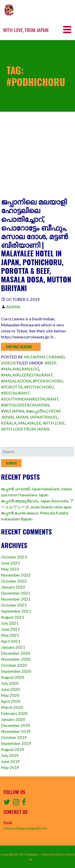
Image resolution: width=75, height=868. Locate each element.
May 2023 (10, 569)
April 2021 (11, 641)
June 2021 (10, 629)
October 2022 (14, 581)
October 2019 (14, 737)
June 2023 (10, 563)
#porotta (12, 387)
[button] (69, 30)
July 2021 (10, 623)
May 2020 (10, 695)
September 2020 (16, 671)
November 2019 (16, 731)
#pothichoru (39, 387)
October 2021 (14, 605)
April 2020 (11, 701)
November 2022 (16, 575)
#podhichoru (48, 381)
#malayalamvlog (20, 369)
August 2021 (13, 617)
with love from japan (25, 429)
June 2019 (10, 761)
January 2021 (13, 647)
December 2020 (16, 653)
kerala (9, 423)
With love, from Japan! (26, 30)
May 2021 (10, 635)
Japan (22, 417)
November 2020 (16, 659)
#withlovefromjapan (25, 405)
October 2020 (14, 665)
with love (54, 423)
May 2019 (10, 767)
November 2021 (16, 599)
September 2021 (16, 611)
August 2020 (13, 677)
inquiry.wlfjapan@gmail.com (25, 828)
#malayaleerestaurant (27, 375)
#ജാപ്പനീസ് (36, 411)
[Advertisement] (37, 157)
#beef (50, 363)
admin (13, 307)
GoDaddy (40, 859)
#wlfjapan (13, 411)
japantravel (44, 417)
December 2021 (16, 593)
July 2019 (10, 755)
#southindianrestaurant (30, 399)
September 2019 (16, 743)
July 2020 (10, 683)
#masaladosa (16, 381)
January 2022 (13, 587)
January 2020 (13, 719)
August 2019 (13, 749)
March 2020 (12, 707)
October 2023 (14, 557)
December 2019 (16, 725)
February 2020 (14, 713)
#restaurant (15, 393)
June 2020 (10, 689)
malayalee (30, 423)
